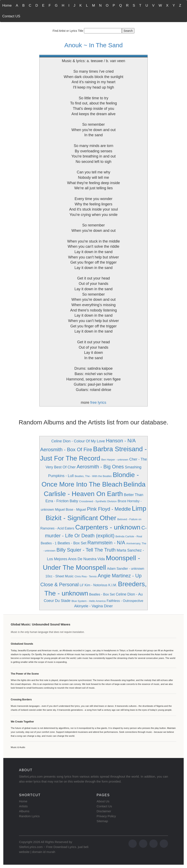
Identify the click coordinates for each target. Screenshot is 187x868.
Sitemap (102, 821)
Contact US (11, 16)
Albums (24, 811)
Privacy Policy (106, 816)
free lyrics (98, 403)
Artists (23, 806)
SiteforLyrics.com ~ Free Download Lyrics (48, 847)
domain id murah (44, 852)
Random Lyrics (29, 816)
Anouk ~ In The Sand (93, 45)
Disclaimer (104, 811)
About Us (103, 801)
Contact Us (104, 806)
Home (7, 5)
